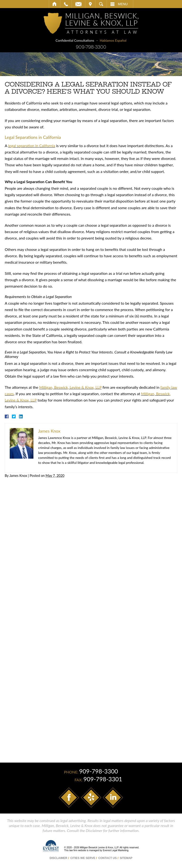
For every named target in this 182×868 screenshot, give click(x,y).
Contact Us (108, 858)
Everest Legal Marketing (116, 850)
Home (55, 4)
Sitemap (126, 858)
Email (78, 4)
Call (66, 4)
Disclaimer (58, 858)
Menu (123, 4)
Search (101, 4)
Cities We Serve (83, 858)
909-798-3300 (91, 47)
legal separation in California (32, 146)
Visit (90, 4)
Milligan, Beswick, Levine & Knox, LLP (71, 387)
